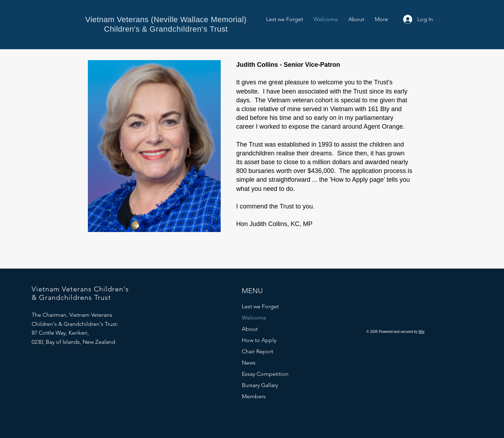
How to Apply (259, 340)
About (250, 329)
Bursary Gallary (260, 385)
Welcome (254, 318)
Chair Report (257, 351)
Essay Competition (265, 374)
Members (254, 396)
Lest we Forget (260, 306)
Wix (422, 332)
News (249, 363)
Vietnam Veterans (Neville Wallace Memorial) (166, 20)
